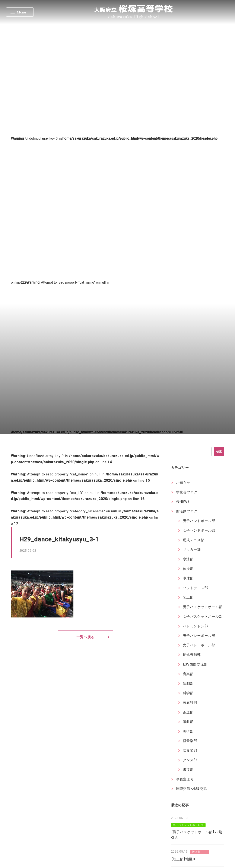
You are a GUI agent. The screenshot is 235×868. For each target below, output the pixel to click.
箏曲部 (188, 722)
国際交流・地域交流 (192, 789)
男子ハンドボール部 (199, 521)
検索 (219, 451)
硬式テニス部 (194, 540)
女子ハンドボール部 (199, 530)
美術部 (188, 731)
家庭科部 (190, 703)
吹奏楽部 (190, 750)
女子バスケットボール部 (203, 617)
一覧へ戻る (85, 637)
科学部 (188, 693)
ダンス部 (190, 760)
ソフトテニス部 (196, 588)
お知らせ (183, 483)
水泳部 (188, 559)
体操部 (188, 569)
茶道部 (188, 712)
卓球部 (188, 578)
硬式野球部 (192, 655)
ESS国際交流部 (195, 664)
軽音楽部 (190, 741)
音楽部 (188, 674)
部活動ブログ (187, 511)
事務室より (185, 779)
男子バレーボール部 (199, 636)
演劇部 (188, 684)
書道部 (188, 770)
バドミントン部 (196, 626)
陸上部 (188, 597)
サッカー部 (192, 549)
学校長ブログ (187, 492)
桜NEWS (183, 502)
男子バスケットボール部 (203, 607)
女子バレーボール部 (199, 645)
